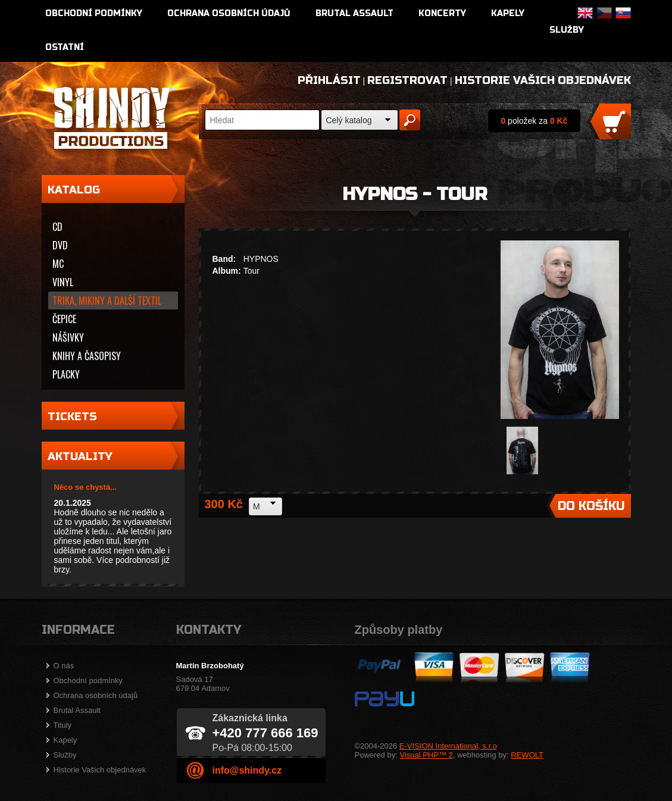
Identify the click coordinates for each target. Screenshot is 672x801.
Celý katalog (349, 120)
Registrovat (407, 80)
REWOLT (527, 755)
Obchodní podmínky (94, 13)
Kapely (508, 13)
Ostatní (65, 47)
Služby (567, 30)
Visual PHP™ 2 (426, 755)
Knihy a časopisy (87, 356)
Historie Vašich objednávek (543, 80)
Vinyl (63, 282)
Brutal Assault (354, 13)
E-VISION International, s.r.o (448, 746)
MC (58, 264)
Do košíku (591, 506)
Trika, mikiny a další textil (107, 301)
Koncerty (442, 13)
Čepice (64, 319)
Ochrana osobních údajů (229, 13)
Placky (66, 374)
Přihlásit (329, 80)
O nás (64, 666)
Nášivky (68, 337)
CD (57, 227)
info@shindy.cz (247, 770)
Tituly (63, 725)
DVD (60, 245)
